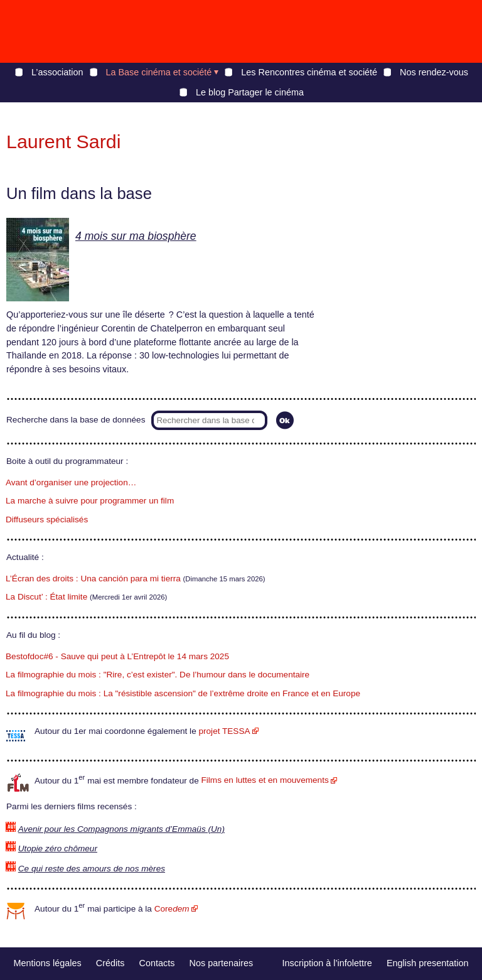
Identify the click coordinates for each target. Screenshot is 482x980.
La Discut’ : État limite (46, 597)
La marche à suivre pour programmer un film (90, 501)
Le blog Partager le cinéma (250, 92)
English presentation (427, 963)
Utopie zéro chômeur (58, 848)
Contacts (157, 963)
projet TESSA (224, 731)
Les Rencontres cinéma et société (309, 72)
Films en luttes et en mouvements (265, 780)
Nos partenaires (222, 963)
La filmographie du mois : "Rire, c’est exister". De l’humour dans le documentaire (158, 675)
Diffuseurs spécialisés (47, 520)
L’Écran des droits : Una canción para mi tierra (93, 579)
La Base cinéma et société (159, 72)
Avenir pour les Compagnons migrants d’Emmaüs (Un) (121, 829)
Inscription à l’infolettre (327, 963)
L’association (57, 72)
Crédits (110, 963)
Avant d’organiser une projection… (71, 482)
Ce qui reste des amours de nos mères (92, 869)
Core (172, 909)
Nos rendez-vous (434, 72)
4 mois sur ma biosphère (136, 236)
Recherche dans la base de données (76, 420)
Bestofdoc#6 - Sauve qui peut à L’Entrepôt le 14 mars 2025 (117, 656)
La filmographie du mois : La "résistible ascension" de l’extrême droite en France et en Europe (183, 693)
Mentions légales (48, 963)
